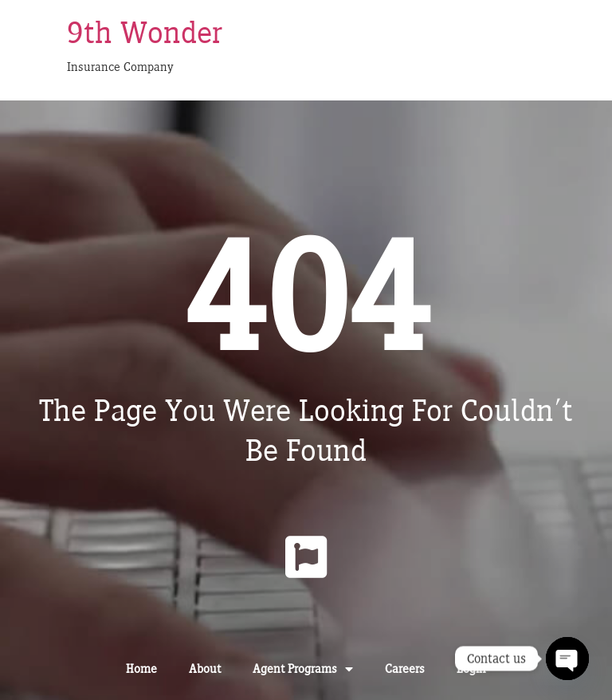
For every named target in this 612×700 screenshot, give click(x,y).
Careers (405, 669)
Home (141, 669)
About (205, 669)
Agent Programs (303, 669)
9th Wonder (145, 32)
